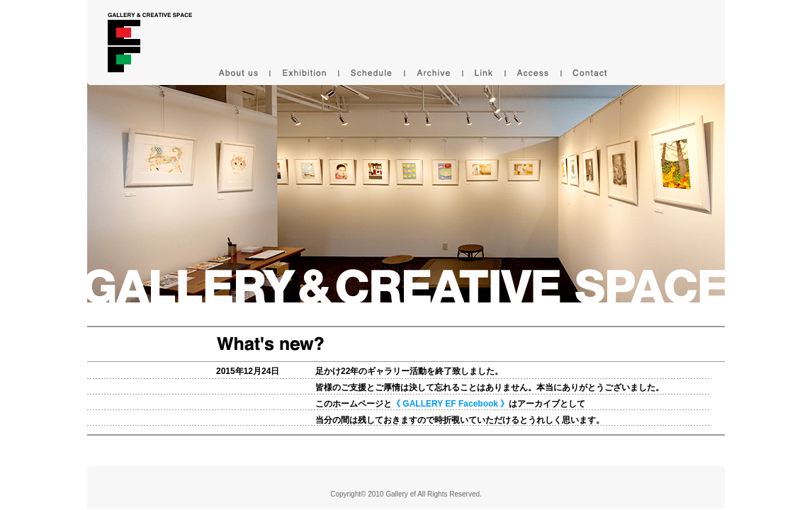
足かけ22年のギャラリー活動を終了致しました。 (409, 371)
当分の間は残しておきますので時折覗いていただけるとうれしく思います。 (460, 420)
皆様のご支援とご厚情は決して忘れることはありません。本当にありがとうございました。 (490, 387)
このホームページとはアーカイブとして (450, 404)
